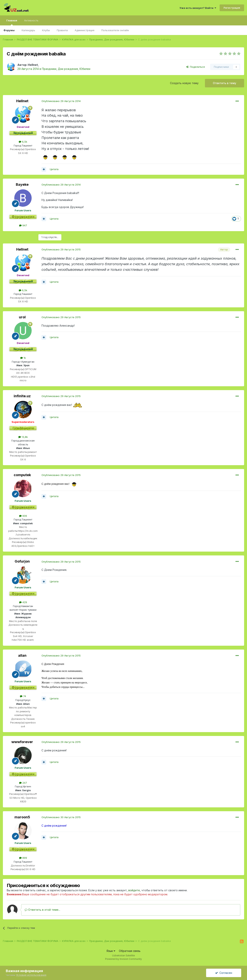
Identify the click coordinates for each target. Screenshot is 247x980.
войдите (134, 890)
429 (23, 602)
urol (22, 317)
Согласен (224, 973)
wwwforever (22, 742)
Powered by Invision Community (123, 959)
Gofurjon (22, 561)
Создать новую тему (184, 83)
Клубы (46, 30)
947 (23, 225)
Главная (12, 22)
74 (23, 696)
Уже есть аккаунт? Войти (198, 8)
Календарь (28, 30)
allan (22, 655)
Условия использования (31, 975)
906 (23, 516)
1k (23, 358)
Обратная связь (130, 951)
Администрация (85, 30)
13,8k (23, 437)
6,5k (23, 142)
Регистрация (232, 8)
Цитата (54, 169)
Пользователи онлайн (115, 30)
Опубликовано (61, 101)
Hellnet (33, 65)
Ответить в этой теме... (42, 910)
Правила (62, 30)
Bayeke (22, 184)
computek (22, 475)
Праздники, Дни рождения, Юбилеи (66, 69)
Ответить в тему (225, 83)
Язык (111, 951)
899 (23, 858)
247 (23, 783)
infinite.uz (22, 396)
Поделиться (195, 67)
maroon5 (22, 817)
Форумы (9, 30)
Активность (31, 20)
